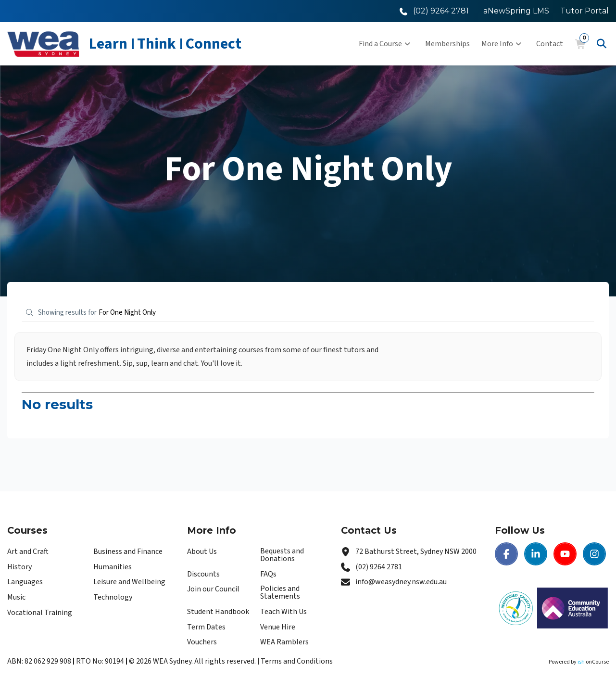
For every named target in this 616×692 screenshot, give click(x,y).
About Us (202, 551)
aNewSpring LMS (516, 11)
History (19, 567)
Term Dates (206, 627)
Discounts (203, 574)
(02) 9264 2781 (379, 567)
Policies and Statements (280, 592)
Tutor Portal (585, 11)
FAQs (268, 574)
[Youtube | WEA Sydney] (565, 554)
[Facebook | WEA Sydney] (506, 554)
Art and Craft (28, 551)
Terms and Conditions (297, 661)
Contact (550, 44)
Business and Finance (128, 551)
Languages (25, 582)
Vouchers (202, 642)
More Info (501, 44)
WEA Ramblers (284, 642)
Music (16, 597)
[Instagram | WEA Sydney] (594, 554)
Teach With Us (283, 612)
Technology (113, 597)
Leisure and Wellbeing (129, 582)
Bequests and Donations (282, 555)
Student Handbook (218, 612)
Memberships (447, 44)
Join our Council (213, 589)
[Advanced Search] (602, 44)
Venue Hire (278, 627)
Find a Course (384, 44)
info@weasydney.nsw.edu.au (401, 582)
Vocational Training (40, 613)
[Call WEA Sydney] (434, 11)
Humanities (113, 567)
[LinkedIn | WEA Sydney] (536, 554)
